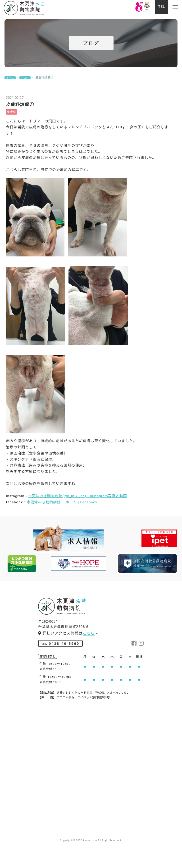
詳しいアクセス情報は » (68, 654)
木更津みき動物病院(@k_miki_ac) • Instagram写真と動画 (86, 525)
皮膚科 (11, 119)
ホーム (10, 80)
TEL (158, 8)
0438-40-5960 (62, 665)
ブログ (25, 80)
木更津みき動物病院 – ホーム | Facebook (69, 532)
